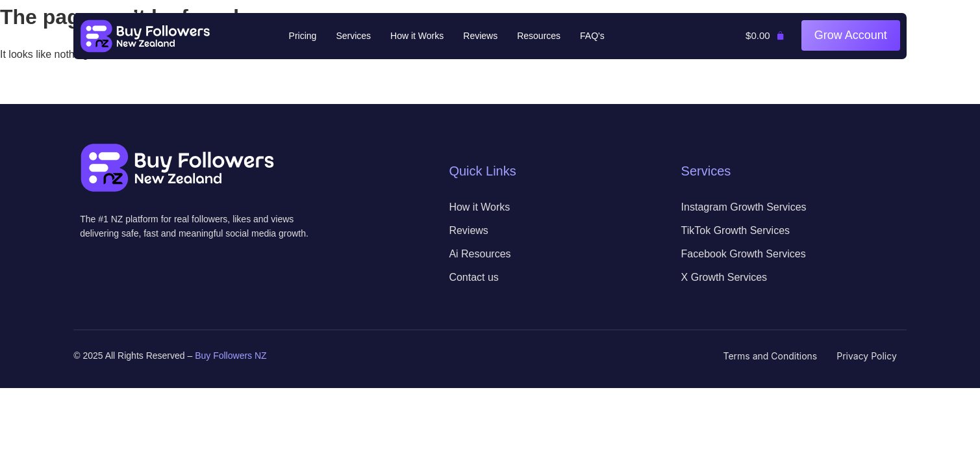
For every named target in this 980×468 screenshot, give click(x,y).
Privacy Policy (867, 356)
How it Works (417, 36)
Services (353, 36)
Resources (539, 36)
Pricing (303, 36)
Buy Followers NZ (231, 356)
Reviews (480, 36)
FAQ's (592, 36)
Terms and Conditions (771, 356)
